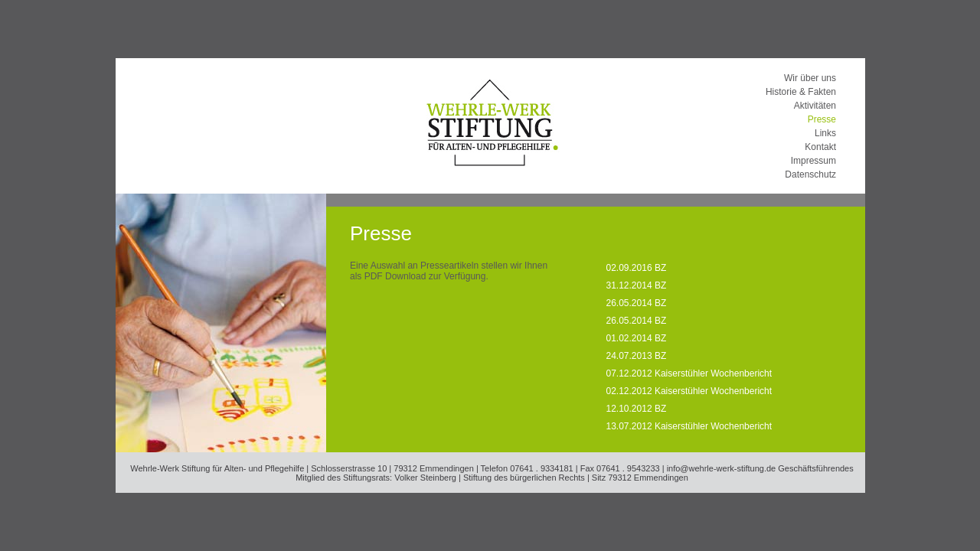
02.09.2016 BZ (637, 268)
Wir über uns (810, 78)
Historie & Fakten (801, 92)
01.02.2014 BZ (637, 338)
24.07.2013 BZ (637, 356)
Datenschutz (810, 174)
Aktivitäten (815, 106)
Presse (822, 119)
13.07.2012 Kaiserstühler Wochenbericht (689, 426)
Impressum (813, 161)
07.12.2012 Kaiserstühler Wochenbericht (689, 373)
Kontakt (820, 147)
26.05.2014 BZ (637, 303)
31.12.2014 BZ (637, 285)
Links (825, 133)
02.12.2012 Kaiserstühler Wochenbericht (689, 391)
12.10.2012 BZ (637, 409)
